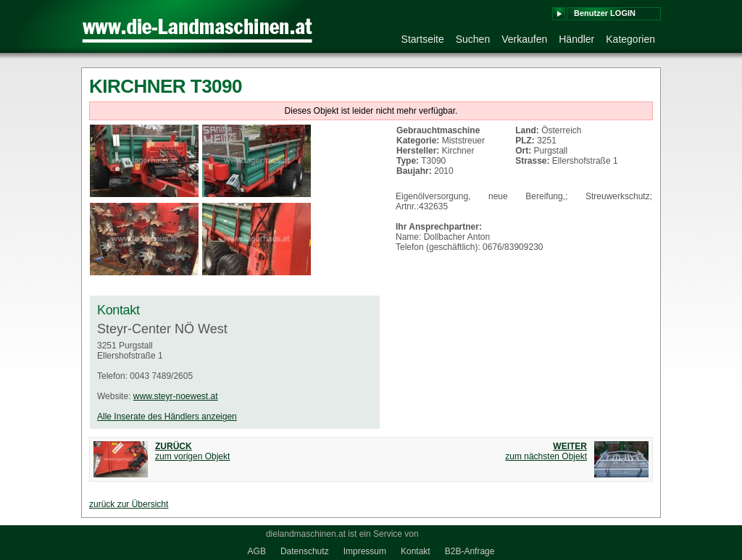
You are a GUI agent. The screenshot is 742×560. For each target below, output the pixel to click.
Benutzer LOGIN (605, 13)
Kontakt (416, 551)
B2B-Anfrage (470, 551)
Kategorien (630, 39)
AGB (257, 551)
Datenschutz (305, 551)
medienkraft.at (449, 534)
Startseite (423, 39)
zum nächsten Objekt (546, 451)
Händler (576, 39)
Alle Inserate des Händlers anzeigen (167, 417)
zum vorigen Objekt (192, 451)
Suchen (473, 39)
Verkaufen (524, 39)
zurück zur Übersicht (129, 504)
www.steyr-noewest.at (176, 396)
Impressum (365, 551)
